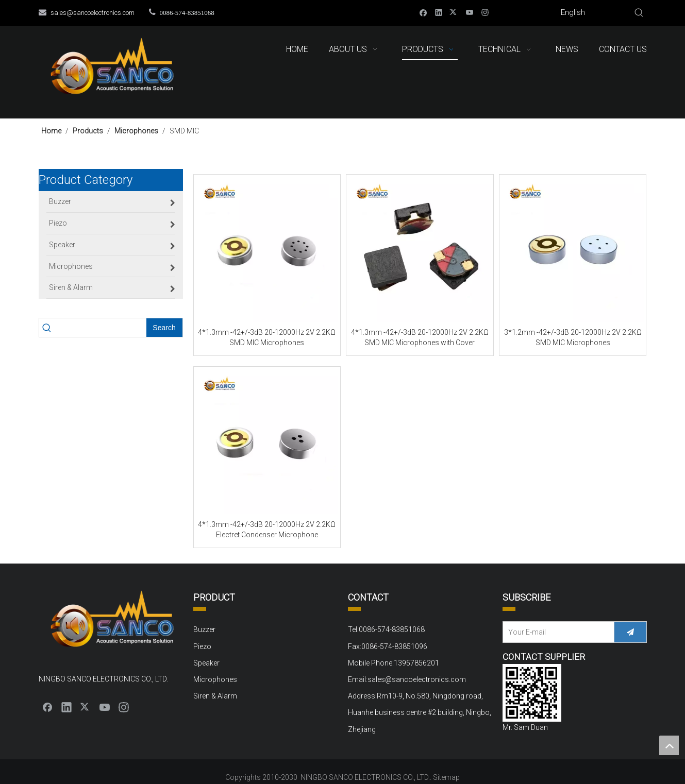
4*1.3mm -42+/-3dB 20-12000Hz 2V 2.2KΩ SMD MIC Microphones (267, 337)
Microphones (215, 679)
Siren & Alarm (215, 696)
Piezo (202, 646)
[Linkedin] (439, 12)
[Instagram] (485, 12)
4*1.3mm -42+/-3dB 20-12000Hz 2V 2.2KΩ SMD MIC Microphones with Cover (420, 337)
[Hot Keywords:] (639, 13)
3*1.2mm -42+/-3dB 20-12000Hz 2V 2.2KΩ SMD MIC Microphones (573, 337)
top (669, 745)
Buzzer (204, 629)
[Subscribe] (630, 632)
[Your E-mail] (556, 632)
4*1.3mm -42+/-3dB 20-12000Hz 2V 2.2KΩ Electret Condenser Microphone (267, 530)
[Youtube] (470, 12)
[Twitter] (454, 12)
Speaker (206, 663)
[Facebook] (423, 12)
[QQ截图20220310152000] (532, 693)
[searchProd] (101, 328)
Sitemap (446, 777)
